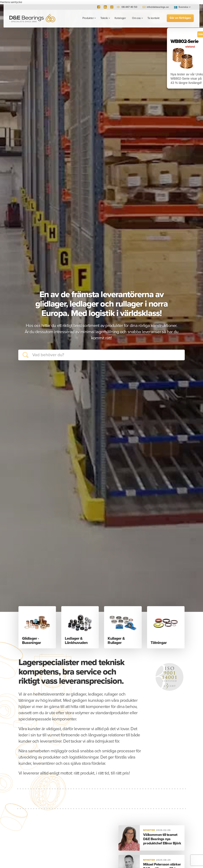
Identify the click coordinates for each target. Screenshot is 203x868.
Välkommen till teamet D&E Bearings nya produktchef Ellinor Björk (162, 839)
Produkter (88, 18)
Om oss (136, 18)
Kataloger (120, 18)
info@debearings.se (158, 7)
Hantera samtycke (11, 2)
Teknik (104, 18)
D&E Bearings (32, 18)
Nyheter (149, 830)
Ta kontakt (153, 18)
